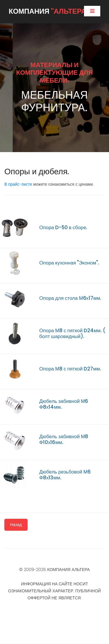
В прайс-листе (18, 184)
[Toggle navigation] (92, 11)
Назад (16, 525)
